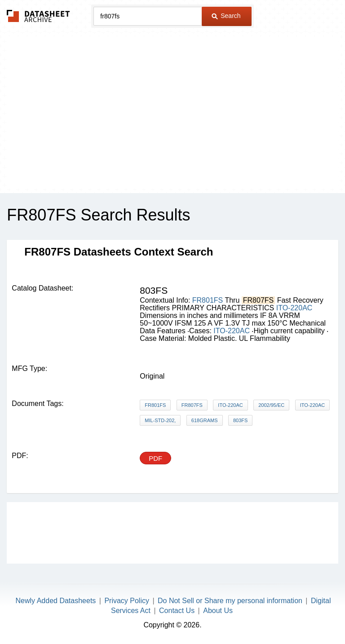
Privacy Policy (127, 601)
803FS (240, 420)
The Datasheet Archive (38, 16)
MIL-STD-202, (160, 420)
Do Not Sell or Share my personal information (230, 601)
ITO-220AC (294, 308)
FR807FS (192, 405)
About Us (218, 611)
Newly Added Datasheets (56, 601)
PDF (155, 458)
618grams (205, 420)
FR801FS (208, 300)
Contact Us (177, 611)
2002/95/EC (271, 405)
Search (226, 16)
